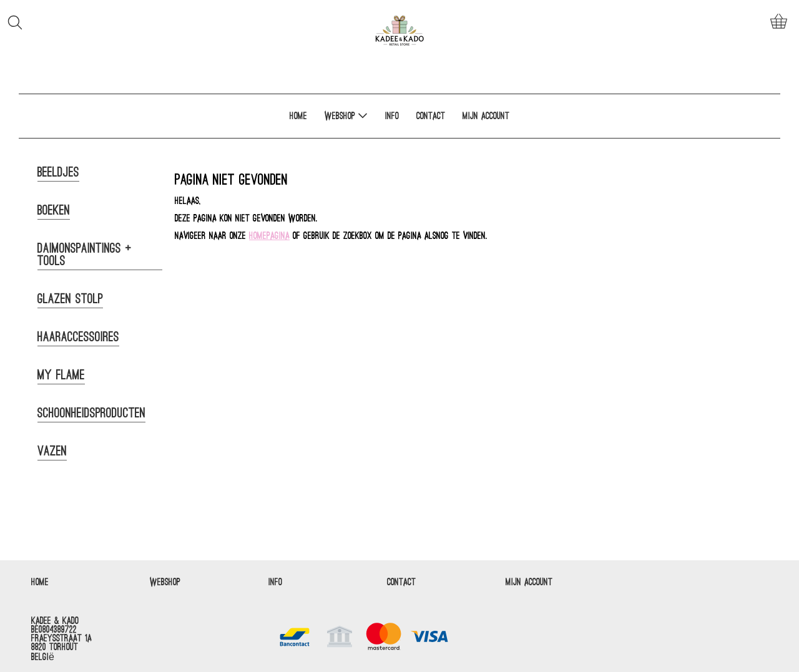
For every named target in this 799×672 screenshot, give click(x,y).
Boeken (54, 210)
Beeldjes (58, 172)
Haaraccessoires (78, 337)
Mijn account (486, 116)
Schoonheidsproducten (91, 413)
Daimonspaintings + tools (85, 255)
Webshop (346, 115)
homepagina (269, 236)
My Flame (61, 375)
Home (298, 116)
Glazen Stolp (70, 299)
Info (392, 116)
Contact (431, 116)
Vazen (52, 451)
